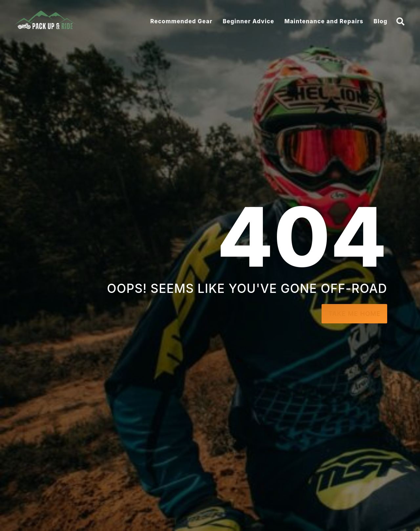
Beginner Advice (249, 21)
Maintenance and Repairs (324, 21)
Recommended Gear (181, 21)
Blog (380, 21)
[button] (401, 21)
